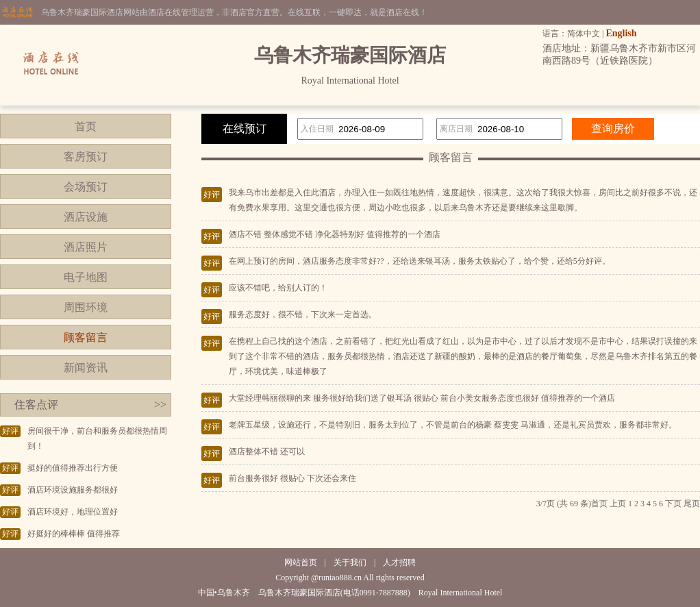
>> (160, 405)
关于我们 (350, 562)
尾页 (692, 504)
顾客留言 (86, 337)
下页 (673, 504)
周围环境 (86, 307)
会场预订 (86, 187)
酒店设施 (86, 217)
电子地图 (86, 277)
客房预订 (86, 157)
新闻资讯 (86, 368)
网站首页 (301, 562)
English (621, 33)
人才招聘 (399, 562)
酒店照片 (86, 247)
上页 (618, 504)
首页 (86, 126)
